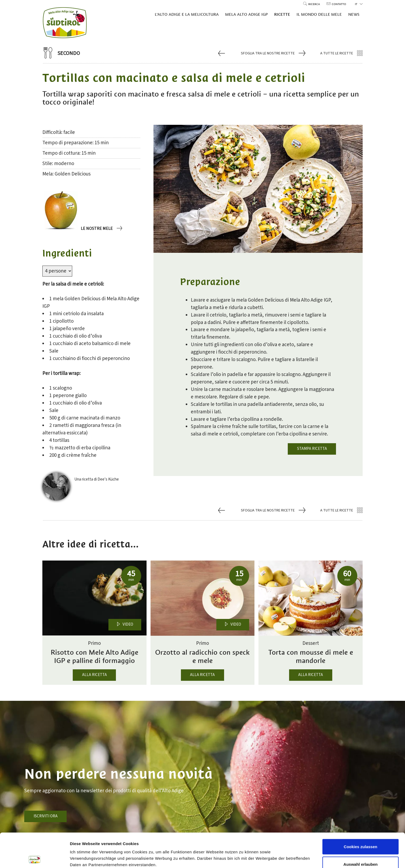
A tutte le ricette (341, 53)
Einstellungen (283, 848)
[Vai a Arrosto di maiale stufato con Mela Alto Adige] (222, 53)
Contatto (336, 4)
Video (125, 624)
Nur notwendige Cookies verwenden (361, 851)
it (359, 4)
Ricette (282, 14)
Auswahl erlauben (361, 830)
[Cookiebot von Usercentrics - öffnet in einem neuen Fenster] (35, 858)
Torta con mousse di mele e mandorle (311, 657)
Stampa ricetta (312, 449)
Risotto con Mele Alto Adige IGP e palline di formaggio (94, 657)
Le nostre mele (101, 229)
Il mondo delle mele (319, 14)
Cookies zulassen (361, 812)
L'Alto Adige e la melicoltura (187, 14)
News (354, 14)
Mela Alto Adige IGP (246, 14)
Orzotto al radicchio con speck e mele (202, 657)
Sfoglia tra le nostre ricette (273, 53)
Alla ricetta (94, 675)
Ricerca (312, 4)
